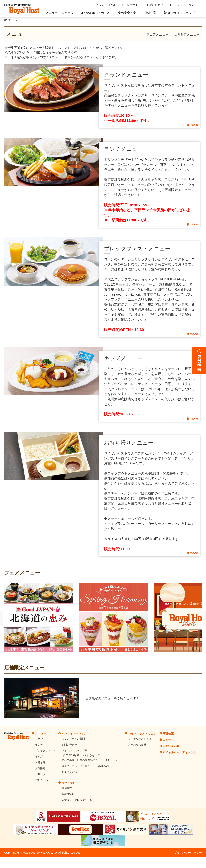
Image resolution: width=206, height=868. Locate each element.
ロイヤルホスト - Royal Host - (22, 9)
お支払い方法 (69, 772)
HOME (7, 20)
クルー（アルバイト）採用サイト (120, 5)
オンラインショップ (179, 12)
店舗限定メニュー (187, 34)
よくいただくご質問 (73, 739)
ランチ (39, 745)
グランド (40, 739)
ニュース (67, 13)
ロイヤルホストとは (140, 739)
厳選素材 (67, 788)
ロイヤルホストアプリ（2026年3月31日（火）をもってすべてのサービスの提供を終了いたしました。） (90, 755)
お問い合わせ (155, 5)
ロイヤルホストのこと (95, 13)
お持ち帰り (42, 762)
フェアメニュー (157, 34)
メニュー (52, 13)
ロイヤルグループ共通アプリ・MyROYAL (86, 766)
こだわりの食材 (137, 745)
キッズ (39, 756)
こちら (91, 48)
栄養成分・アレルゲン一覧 (77, 800)
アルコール (42, 780)
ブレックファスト (45, 751)
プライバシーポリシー (188, 853)
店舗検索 (150, 13)
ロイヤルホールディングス (179, 752)
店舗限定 (40, 768)
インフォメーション (182, 5)
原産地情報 (68, 794)
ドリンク (40, 774)
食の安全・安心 (128, 13)
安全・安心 (69, 783)
